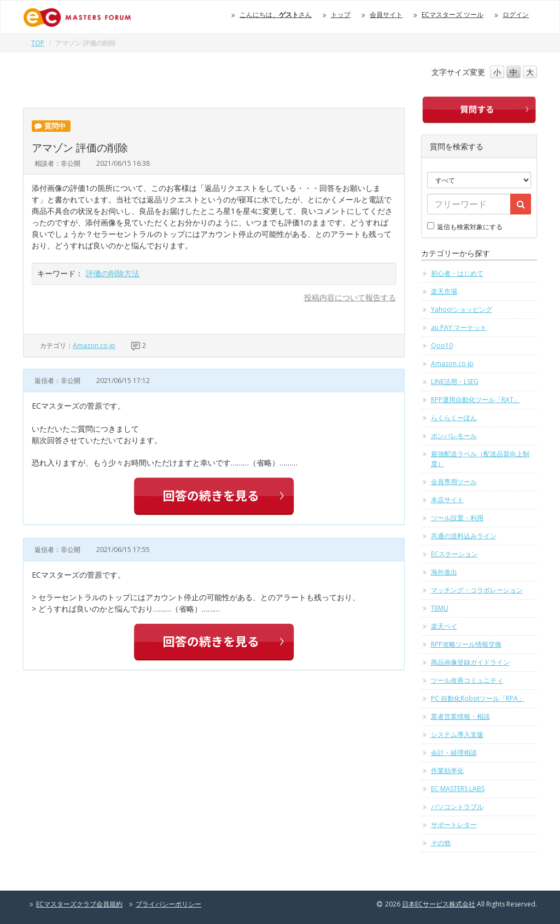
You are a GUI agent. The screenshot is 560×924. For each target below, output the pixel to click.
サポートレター (454, 825)
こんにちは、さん (276, 14)
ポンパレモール (454, 436)
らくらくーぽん (454, 418)
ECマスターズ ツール (453, 14)
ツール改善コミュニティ (467, 680)
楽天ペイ (444, 626)
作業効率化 (447, 771)
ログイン (516, 14)
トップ (341, 14)
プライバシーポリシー (168, 904)
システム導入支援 (457, 734)
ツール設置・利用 (457, 518)
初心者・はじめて (457, 273)
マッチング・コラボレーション (477, 590)
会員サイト (386, 14)
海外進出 (444, 572)
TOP (38, 43)
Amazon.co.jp (94, 345)
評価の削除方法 (113, 273)
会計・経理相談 (454, 752)
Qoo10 (442, 345)
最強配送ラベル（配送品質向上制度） (480, 459)
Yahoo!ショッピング (462, 309)
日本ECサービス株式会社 (439, 904)
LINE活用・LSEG (455, 382)
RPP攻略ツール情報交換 (466, 644)
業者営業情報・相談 (460, 716)
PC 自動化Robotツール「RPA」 (478, 698)
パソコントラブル (457, 807)
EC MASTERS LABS (458, 789)
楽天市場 (444, 291)
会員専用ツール (454, 482)
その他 (441, 843)
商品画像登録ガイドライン (470, 662)
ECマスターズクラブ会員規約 (79, 904)
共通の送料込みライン (464, 536)
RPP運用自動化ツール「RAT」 (476, 400)
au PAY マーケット (459, 327)
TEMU (440, 608)
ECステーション (454, 554)
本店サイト (447, 500)
